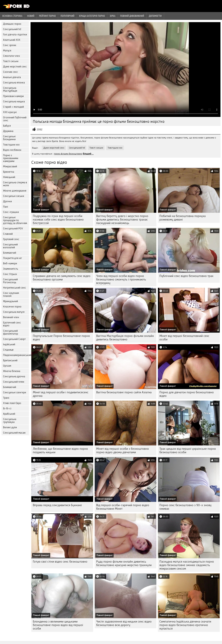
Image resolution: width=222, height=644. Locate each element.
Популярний (67, 16)
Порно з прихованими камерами (11, 158)
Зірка (113, 16)
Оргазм (7, 366)
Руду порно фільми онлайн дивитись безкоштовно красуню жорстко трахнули (124, 563)
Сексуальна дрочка (14, 376)
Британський (10, 360)
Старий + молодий (13, 107)
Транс (6, 398)
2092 (40, 130)
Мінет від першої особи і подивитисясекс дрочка (61, 394)
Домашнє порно (12, 24)
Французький (10, 301)
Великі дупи (10, 427)
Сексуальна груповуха (10, 421)
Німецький (9, 177)
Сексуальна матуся (14, 312)
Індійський (9, 344)
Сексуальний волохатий (10, 246)
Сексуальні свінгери (15, 392)
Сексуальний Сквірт (14, 339)
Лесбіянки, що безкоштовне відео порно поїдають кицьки (60, 450)
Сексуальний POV (13, 229)
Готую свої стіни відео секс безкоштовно (60, 562)
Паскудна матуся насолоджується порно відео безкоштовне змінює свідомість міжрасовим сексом (187, 565)
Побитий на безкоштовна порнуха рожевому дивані (183, 218)
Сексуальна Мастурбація (10, 89)
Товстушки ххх (11, 145)
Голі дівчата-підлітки (15, 35)
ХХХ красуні (10, 112)
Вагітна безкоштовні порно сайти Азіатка (124, 392)
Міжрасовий (10, 166)
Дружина (8, 131)
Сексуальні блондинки (9, 138)
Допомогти (155, 16)
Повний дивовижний (132, 16)
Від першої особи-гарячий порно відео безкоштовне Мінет (123, 507)
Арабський (9, 414)
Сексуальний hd (12, 29)
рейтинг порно (47, 16)
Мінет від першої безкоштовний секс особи (184, 338)
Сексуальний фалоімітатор (11, 332)
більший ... (88, 154)
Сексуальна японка (14, 83)
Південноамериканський (16, 355)
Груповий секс (11, 239)
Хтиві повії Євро (12, 403)
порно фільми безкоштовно (68, 154)
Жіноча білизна (12, 371)
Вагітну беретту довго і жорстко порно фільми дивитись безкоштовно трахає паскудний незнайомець (122, 220)
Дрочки (7, 201)
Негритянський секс (15, 288)
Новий (31, 16)
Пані (5, 207)
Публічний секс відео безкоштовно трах (186, 276)
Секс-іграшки (11, 212)
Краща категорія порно (92, 16)
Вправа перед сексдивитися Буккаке (57, 505)
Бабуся (7, 126)
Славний (8, 234)
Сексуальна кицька (14, 101)
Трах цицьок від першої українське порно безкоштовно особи (188, 450)
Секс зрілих (10, 45)
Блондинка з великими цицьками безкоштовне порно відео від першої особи (58, 625)
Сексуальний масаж (14, 433)
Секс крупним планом (11, 294)
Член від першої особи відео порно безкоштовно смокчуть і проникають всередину (121, 279)
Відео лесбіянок (12, 150)
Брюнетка (9, 172)
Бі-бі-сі (7, 408)
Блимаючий (10, 253)
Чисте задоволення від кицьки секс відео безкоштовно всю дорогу (124, 623)
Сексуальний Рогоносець (10, 281)
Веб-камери (10, 263)
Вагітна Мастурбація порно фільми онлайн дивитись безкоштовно (125, 338)
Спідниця (8, 350)
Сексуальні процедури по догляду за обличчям (15, 220)
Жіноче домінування (15, 191)
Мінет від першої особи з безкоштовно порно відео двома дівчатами (123, 450)
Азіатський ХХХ (12, 40)
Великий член (11, 317)
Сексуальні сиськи (14, 196)
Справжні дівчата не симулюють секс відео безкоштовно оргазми (62, 278)
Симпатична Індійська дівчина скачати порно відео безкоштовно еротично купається (185, 625)
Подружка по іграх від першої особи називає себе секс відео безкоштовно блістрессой (58, 220)
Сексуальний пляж (14, 382)
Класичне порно (12, 307)
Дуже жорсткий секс (15, 67)
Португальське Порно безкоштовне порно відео (61, 338)
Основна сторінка (12, 16)
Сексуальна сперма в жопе (15, 184)
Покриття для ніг (13, 258)
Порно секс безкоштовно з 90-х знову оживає (185, 507)
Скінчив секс (10, 72)
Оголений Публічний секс (15, 119)
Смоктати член (11, 56)
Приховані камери (13, 96)
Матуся (7, 51)
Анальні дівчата (12, 77)
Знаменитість (11, 269)
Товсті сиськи (11, 61)
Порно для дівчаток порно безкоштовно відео (187, 394)
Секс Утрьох (10, 274)
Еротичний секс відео (12, 324)
